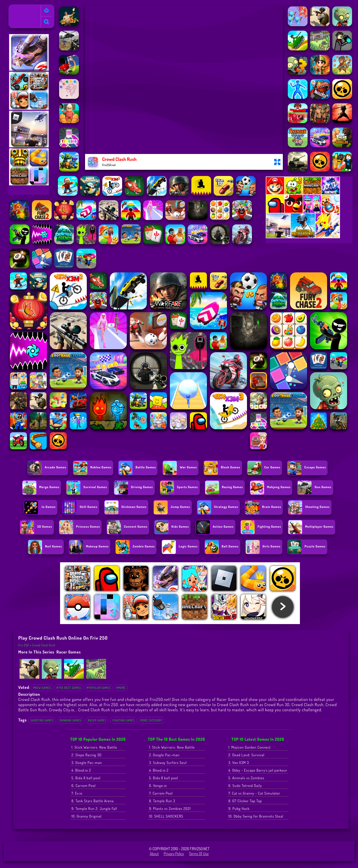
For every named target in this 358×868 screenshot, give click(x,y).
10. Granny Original (87, 816)
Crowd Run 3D (277, 705)
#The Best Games (69, 688)
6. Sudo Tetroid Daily (245, 786)
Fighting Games (124, 720)
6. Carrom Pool (84, 786)
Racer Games (69, 652)
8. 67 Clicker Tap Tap (245, 801)
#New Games (42, 688)
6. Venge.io (158, 786)
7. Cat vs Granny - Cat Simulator (254, 793)
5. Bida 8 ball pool (86, 778)
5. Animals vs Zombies (246, 778)
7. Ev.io (77, 793)
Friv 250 (17, 8)
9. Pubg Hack (239, 809)
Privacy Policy (174, 854)
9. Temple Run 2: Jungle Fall (94, 809)
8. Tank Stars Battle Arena (93, 801)
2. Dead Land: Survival (246, 755)
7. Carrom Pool (161, 793)
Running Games (71, 720)
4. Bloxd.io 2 (81, 770)
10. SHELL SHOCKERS (166, 816)
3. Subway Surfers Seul (168, 763)
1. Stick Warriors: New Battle (94, 747)
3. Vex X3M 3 (239, 763)
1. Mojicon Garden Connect (250, 747)
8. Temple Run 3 (162, 801)
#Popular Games (99, 688)
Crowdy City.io (62, 710)
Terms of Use (199, 854)
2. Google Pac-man (164, 755)
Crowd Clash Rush (44, 645)
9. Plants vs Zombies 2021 (170, 809)
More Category (151, 720)
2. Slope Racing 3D (87, 755)
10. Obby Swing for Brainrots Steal (256, 816)
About (154, 854)
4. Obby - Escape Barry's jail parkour (258, 770)
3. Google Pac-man (87, 763)
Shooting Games (42, 720)
